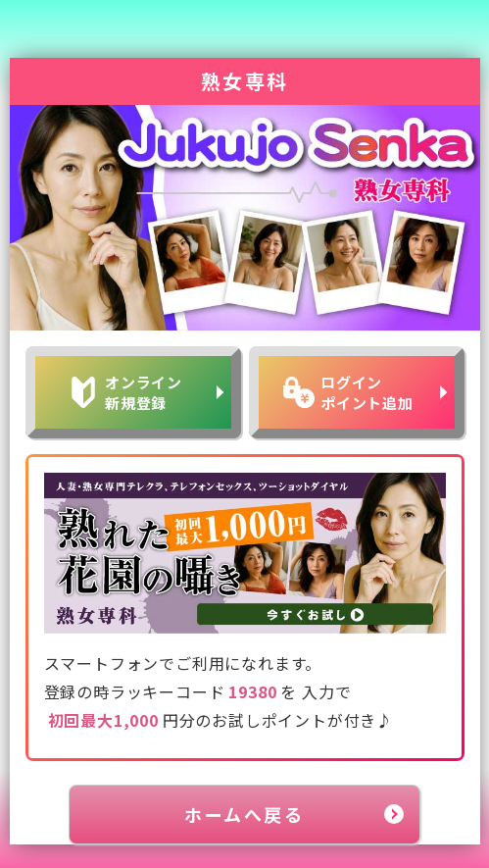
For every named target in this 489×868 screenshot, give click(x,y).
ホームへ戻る (244, 814)
